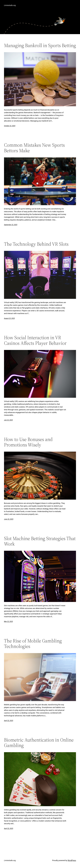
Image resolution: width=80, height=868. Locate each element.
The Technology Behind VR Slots (36, 244)
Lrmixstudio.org (10, 5)
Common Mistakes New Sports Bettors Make (34, 148)
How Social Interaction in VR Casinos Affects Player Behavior (35, 340)
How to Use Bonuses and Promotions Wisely (28, 442)
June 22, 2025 (9, 519)
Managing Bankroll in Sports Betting (40, 45)
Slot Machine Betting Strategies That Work (40, 541)
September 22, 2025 (11, 225)
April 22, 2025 (9, 721)
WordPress (72, 860)
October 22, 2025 (10, 126)
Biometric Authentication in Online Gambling (39, 743)
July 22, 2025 (8, 420)
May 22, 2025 (8, 621)
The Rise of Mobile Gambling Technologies (33, 644)
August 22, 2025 (9, 318)
